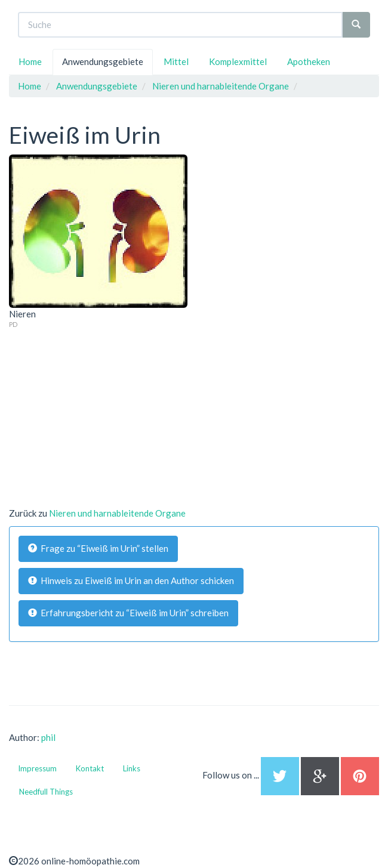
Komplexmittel (238, 61)
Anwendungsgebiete (103, 61)
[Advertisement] (98, 404)
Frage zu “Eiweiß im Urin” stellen (98, 548)
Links (132, 768)
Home (30, 61)
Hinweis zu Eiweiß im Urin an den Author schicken (131, 580)
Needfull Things (46, 792)
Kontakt (90, 768)
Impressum (37, 768)
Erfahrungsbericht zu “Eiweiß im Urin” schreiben (128, 613)
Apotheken (309, 61)
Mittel (176, 61)
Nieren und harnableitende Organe (117, 513)
